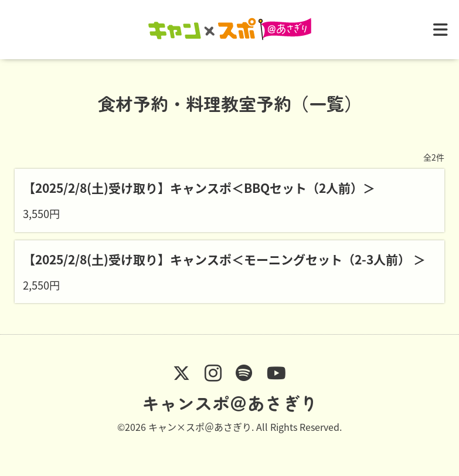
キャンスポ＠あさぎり (230, 403)
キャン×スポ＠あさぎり (200, 427)
